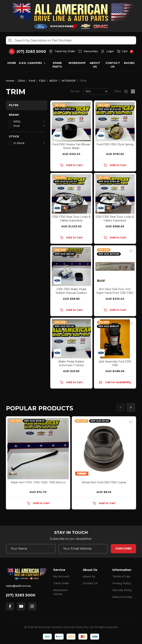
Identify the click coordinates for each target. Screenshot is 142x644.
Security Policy (122, 590)
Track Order (61, 583)
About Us (95, 65)
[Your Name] (31, 549)
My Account (61, 576)
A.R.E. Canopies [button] (30, 63)
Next (131, 407)
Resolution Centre (61, 592)
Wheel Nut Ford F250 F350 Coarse (104, 482)
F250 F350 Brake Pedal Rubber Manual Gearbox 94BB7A (71, 293)
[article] (38, 464)
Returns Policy (122, 597)
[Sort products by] (95, 91)
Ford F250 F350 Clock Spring (115, 144)
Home (12, 63)
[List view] (126, 91)
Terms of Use (121, 576)
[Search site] (10, 40)
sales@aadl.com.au (18, 586)
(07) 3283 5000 (21, 595)
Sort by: (75, 91)
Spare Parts (57, 65)
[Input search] (71, 40)
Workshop (77, 63)
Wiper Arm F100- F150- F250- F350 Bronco (38, 482)
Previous (121, 407)
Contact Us (113, 65)
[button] (107, 51)
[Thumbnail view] (133, 91)
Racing (129, 63)
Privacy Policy (122, 583)
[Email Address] (83, 549)
